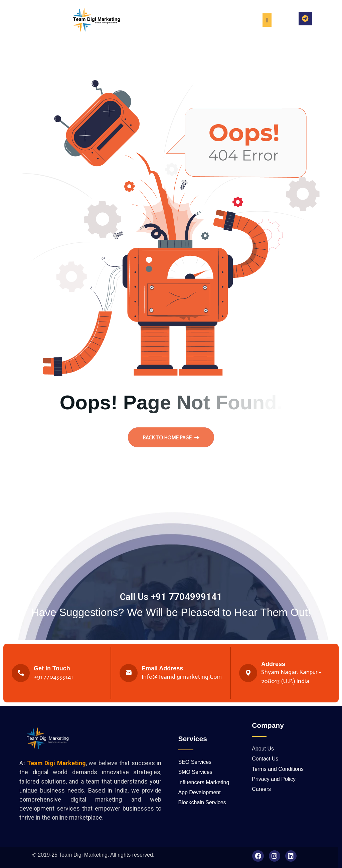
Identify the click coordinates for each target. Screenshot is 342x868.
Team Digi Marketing (83, 855)
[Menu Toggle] (267, 20)
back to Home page (171, 441)
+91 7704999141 (53, 677)
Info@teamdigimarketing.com (182, 677)
